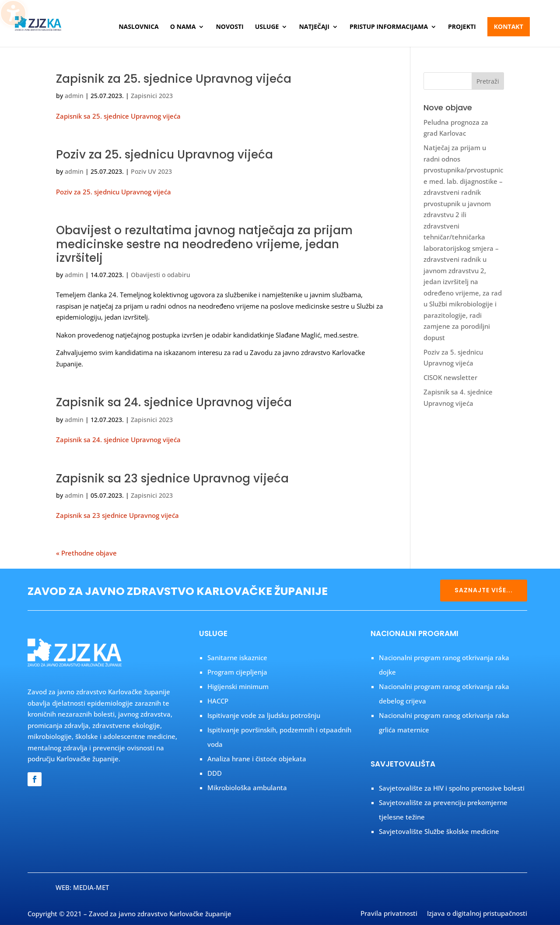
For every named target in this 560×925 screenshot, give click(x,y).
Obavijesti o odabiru (161, 275)
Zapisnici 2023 (152, 96)
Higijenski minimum (238, 686)
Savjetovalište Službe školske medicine (439, 831)
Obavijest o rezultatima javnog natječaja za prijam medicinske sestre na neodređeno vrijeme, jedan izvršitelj (204, 244)
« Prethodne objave (86, 553)
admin (74, 96)
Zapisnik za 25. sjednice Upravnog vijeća (174, 79)
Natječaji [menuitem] (314, 27)
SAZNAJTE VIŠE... (484, 590)
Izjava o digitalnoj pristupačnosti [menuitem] (477, 914)
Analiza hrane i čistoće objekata (257, 759)
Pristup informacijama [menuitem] (389, 27)
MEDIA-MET (91, 887)
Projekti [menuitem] (462, 27)
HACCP (218, 701)
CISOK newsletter (450, 377)
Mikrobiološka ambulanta (247, 788)
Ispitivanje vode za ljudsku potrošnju (264, 715)
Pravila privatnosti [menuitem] (389, 914)
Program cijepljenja (237, 672)
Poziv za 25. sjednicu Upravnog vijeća (164, 155)
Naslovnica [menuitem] (139, 27)
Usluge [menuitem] (267, 27)
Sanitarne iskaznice (237, 658)
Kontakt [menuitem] (509, 26)
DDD (215, 773)
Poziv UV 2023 (151, 171)
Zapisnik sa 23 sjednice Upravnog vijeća (172, 478)
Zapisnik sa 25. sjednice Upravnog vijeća (118, 116)
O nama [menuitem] (183, 27)
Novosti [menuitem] (229, 27)
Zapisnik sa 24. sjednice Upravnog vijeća (174, 402)
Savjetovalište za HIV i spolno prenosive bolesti (452, 788)
